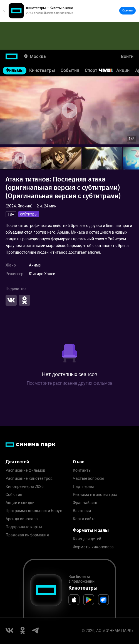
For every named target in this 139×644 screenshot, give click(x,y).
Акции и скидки (20, 503)
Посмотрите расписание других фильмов (70, 383)
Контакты (82, 470)
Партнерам (83, 487)
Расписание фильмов (26, 470)
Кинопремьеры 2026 (25, 487)
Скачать (127, 10)
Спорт (102, 70)
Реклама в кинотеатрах (95, 495)
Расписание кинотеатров (29, 479)
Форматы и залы (91, 530)
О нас (79, 462)
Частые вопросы (89, 479)
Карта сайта (84, 519)
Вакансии (82, 511)
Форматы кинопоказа (93, 547)
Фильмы (15, 70)
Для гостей (17, 462)
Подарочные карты (24, 527)
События (70, 70)
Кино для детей (87, 539)
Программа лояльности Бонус (34, 511)
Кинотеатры (42, 70)
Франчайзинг (85, 503)
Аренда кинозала (22, 519)
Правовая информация (27, 535)
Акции (123, 70)
